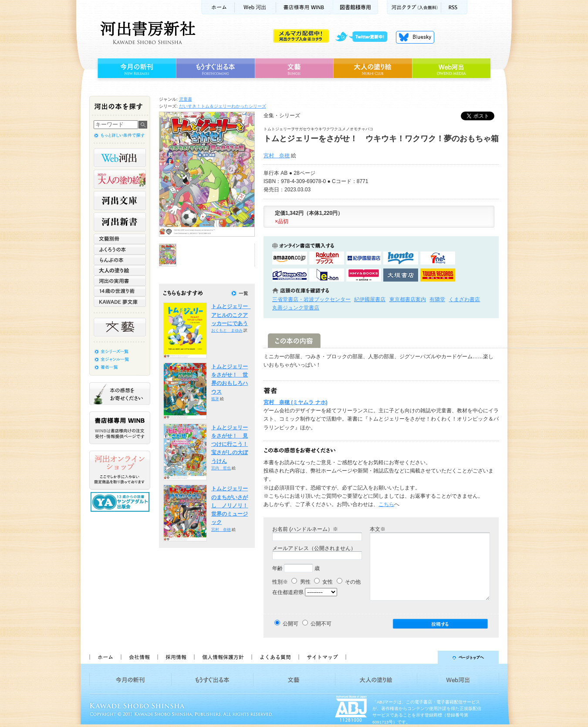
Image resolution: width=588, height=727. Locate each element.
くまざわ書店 (464, 299)
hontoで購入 (401, 258)
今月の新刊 (136, 68)
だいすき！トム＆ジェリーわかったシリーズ (223, 106)
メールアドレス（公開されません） (314, 548)
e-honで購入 (327, 275)
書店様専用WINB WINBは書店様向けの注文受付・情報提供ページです (120, 428)
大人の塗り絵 (373, 68)
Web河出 (255, 7)
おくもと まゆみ (227, 330)
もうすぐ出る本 (215, 68)
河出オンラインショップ (120, 470)
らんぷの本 (120, 260)
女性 (323, 582)
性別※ (280, 582)
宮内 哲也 (221, 468)
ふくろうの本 (120, 249)
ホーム (218, 7)
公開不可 (321, 624)
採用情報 (176, 657)
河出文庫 (120, 200)
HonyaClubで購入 (290, 275)
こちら (386, 504)
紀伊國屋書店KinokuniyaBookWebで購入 (364, 258)
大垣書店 (401, 275)
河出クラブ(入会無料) (414, 7)
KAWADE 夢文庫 (120, 302)
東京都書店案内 (408, 299)
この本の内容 (294, 341)
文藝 (294, 68)
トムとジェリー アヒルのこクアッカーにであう (232, 315)
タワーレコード (438, 275)
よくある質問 (275, 657)
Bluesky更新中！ (415, 37)
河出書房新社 (147, 33)
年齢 (277, 568)
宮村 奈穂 (277, 156)
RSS (454, 7)
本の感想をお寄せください (120, 394)
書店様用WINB (305, 7)
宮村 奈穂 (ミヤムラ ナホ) (296, 402)
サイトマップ (322, 657)
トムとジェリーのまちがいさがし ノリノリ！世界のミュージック (230, 505)
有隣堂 (437, 299)
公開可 (291, 624)
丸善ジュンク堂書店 (296, 308)
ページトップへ (426, 657)
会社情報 (139, 657)
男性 (301, 582)
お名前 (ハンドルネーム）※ (305, 529)
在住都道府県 (288, 592)
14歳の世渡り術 (120, 291)
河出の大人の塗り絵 (120, 179)
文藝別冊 (120, 239)
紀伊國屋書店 (370, 299)
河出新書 (120, 222)
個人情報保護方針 (223, 657)
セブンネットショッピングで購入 (438, 258)
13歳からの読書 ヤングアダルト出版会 (121, 502)
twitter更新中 (364, 37)
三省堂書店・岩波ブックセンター (311, 299)
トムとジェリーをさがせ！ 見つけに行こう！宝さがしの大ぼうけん (230, 444)
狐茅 (215, 399)
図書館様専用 (356, 7)
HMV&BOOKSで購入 (364, 275)
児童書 (186, 99)
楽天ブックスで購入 (327, 258)
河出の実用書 (120, 281)
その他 (349, 582)
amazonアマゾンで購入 (290, 258)
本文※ (378, 529)
